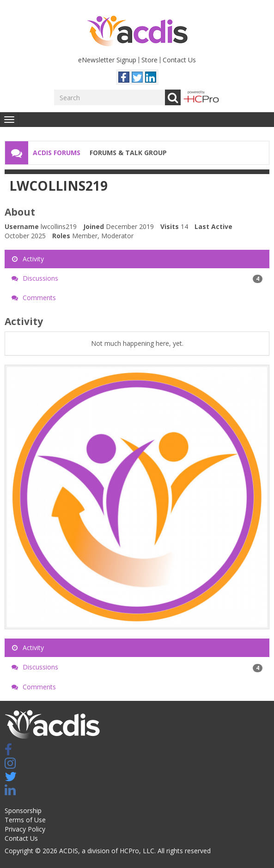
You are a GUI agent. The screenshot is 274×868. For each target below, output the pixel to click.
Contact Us (179, 60)
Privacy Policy (25, 829)
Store (149, 60)
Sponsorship (23, 811)
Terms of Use (25, 820)
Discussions (137, 278)
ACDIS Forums (57, 153)
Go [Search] (173, 97)
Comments (34, 298)
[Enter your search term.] (110, 97)
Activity (28, 259)
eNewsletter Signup (107, 60)
